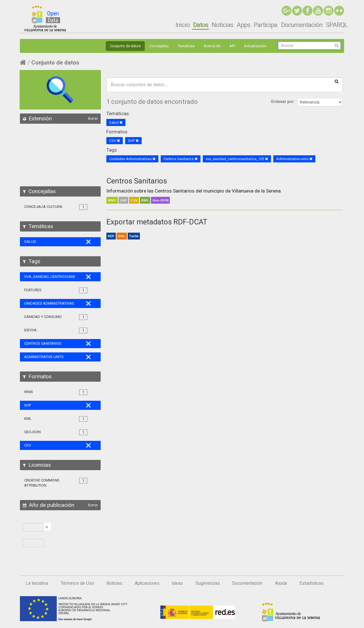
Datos (201, 25)
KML (145, 200)
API (232, 46)
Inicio (183, 25)
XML (122, 236)
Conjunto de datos (125, 46)
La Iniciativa (37, 583)
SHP (123, 200)
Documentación (302, 25)
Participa (265, 25)
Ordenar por (282, 102)
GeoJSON (160, 200)
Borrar (93, 119)
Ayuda (281, 583)
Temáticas (186, 46)
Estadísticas (312, 583)
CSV (134, 200)
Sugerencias (208, 583)
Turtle (134, 236)
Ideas (177, 583)
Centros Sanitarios (137, 181)
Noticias (222, 25)
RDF (111, 236)
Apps (243, 25)
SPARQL (337, 25)
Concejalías (159, 46)
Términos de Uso (77, 583)
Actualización (255, 46)
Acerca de (212, 46)
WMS (112, 200)
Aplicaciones (147, 583)
